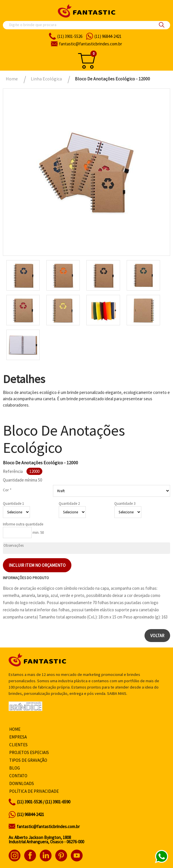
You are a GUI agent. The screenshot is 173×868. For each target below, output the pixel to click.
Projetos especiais (29, 752)
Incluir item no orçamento (37, 565)
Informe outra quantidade (23, 524)
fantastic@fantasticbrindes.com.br (48, 827)
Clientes (18, 745)
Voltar (157, 636)
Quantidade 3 (125, 503)
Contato (18, 776)
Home (15, 729)
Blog (15, 768)
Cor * (7, 490)
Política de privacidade (34, 791)
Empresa (18, 737)
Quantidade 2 (69, 503)
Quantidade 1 (13, 503)
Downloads (22, 783)
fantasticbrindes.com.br (91, 44)
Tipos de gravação (28, 760)
